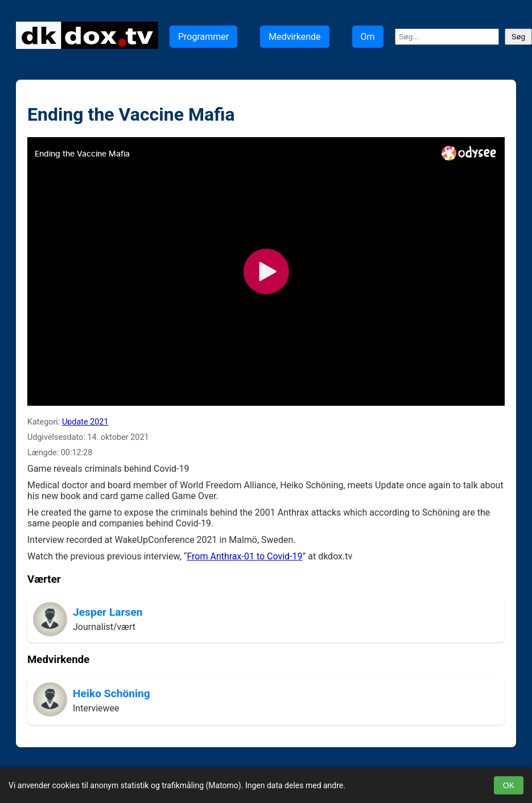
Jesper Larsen (108, 612)
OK (509, 785)
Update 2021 (85, 422)
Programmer (203, 37)
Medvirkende (294, 37)
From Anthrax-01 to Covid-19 (244, 556)
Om (368, 37)
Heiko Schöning (112, 693)
